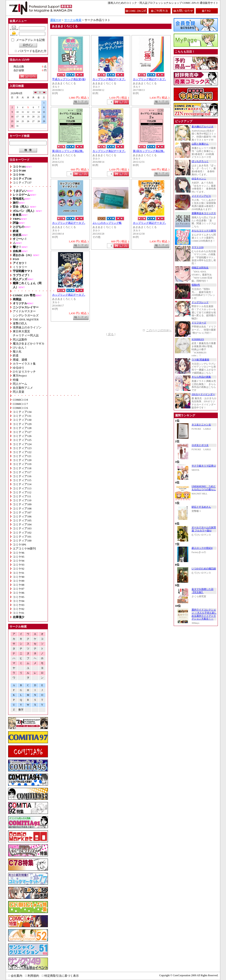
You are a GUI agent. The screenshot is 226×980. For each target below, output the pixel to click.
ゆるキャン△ (199, 179)
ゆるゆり (19, 368)
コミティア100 (22, 541)
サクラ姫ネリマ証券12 (204, 466)
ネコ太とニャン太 (201, 425)
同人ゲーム (20, 384)
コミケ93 (19, 565)
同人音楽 (19, 392)
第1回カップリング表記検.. (68, 151)
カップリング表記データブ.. (109, 79)
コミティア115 (22, 480)
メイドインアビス (201, 196)
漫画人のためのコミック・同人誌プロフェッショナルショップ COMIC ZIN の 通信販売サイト (163, 3)
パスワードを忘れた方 (32, 51)
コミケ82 (19, 609)
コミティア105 (22, 520)
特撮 (16, 380)
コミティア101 (22, 537)
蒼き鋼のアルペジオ (202, 127)
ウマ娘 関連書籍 (200, 360)
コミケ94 (19, 561)
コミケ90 (19, 577)
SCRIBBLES (198, 339)
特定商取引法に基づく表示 (62, 976)
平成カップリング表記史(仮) (69, 79)
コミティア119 (22, 464)
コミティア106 (22, 516)
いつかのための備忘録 (204, 569)
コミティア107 (22, 512)
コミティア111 (22, 496)
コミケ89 (19, 581)
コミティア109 (22, 504)
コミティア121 (22, 456)
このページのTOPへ (159, 330)
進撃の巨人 (20, 323)
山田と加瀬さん (200, 144)
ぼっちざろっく (200, 161)
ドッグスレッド (200, 302)
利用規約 (33, 976)
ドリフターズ (199, 323)
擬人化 (17, 351)
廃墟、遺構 (20, 360)
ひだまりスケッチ (24, 372)
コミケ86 (19, 593)
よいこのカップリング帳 (107, 223)
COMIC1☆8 (20, 400)
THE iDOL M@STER (26, 319)
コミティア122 (22, 452)
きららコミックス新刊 (204, 231)
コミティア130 (22, 420)
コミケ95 (19, 557)
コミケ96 (19, 553)
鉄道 (16, 355)
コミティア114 (22, 484)
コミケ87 (19, 589)
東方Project (20, 376)
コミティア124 (22, 444)
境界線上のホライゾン (27, 327)
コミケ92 (19, 569)
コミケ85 (19, 597)
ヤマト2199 (198, 247)
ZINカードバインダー (203, 394)
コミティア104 (22, 524)
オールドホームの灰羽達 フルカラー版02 (204, 529)
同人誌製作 (20, 340)
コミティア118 (22, 468)
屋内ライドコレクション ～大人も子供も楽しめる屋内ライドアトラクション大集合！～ (204, 614)
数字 (21, 710)
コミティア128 (22, 428)
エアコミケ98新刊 (24, 548)
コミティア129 (22, 424)
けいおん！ (20, 347)
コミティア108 (22, 508)
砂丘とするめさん (201, 507)
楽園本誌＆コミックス (204, 213)
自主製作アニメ (23, 388)
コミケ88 (19, 585)
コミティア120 (22, 460)
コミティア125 (22, 440)
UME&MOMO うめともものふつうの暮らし (204, 488)
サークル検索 (73, 20)
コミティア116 (22, 476)
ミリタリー (20, 267)
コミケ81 (19, 613)
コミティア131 (22, 416)
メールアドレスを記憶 (30, 40)
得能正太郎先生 (200, 268)
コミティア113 (22, 488)
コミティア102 (22, 533)
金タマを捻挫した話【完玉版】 (202, 591)
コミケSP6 (19, 545)
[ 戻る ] (111, 334)
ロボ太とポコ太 (200, 445)
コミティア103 (22, 528)
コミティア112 (22, 492)
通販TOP (56, 20)
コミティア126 (22, 436)
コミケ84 (19, 601)
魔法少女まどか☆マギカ (29, 344)
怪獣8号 (196, 285)
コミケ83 (19, 605)
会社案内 (17, 976)
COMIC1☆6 (20, 408)
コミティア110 (22, 500)
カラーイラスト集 (24, 364)
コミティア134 (22, 412)
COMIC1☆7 (20, 404)
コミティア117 (22, 472)
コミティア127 (22, 432)
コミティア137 (22, 183)
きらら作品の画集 (201, 377)
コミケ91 (19, 573)
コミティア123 (22, 448)
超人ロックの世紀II (202, 548)
